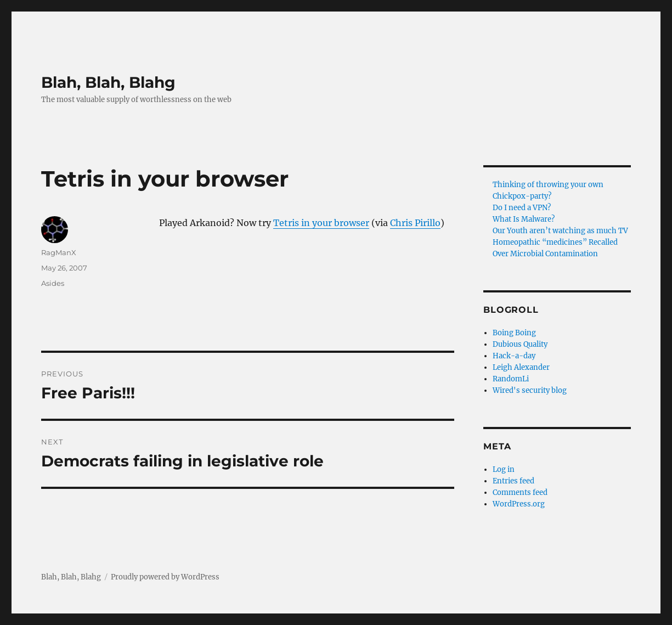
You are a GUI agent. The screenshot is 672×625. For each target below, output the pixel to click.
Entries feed (513, 481)
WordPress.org (519, 504)
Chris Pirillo (415, 223)
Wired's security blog (530, 390)
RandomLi (511, 379)
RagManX (59, 252)
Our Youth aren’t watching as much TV (560, 231)
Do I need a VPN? (522, 208)
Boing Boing (514, 333)
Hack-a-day (514, 356)
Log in (504, 469)
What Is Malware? (524, 219)
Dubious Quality (520, 344)
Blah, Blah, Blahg (108, 82)
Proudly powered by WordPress (165, 577)
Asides (53, 283)
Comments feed (520, 492)
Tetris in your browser (321, 223)
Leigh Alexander (521, 367)
